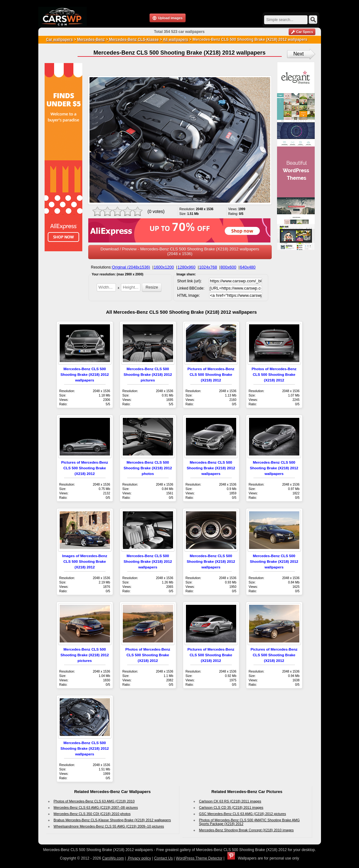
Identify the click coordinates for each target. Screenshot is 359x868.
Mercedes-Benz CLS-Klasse (133, 40)
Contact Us (163, 858)
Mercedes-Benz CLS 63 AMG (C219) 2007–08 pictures (96, 807)
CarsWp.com (113, 858)
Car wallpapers (60, 40)
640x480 (248, 267)
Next (299, 54)
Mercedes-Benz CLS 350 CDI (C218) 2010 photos (92, 814)
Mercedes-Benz (91, 40)
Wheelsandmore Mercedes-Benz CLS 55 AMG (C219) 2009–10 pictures (109, 826)
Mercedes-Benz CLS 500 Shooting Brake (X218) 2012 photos (148, 468)
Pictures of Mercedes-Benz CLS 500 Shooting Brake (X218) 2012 (211, 374)
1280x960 (186, 267)
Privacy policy (139, 858)
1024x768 (208, 267)
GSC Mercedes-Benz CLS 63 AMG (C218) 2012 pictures (243, 814)
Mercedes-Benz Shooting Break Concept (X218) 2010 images (246, 830)
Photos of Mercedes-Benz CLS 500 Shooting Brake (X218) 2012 (274, 374)
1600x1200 (164, 267)
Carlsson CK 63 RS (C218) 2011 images (230, 801)
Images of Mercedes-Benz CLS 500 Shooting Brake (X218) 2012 (85, 561)
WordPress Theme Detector (199, 858)
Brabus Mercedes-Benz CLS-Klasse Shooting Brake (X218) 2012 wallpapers (112, 820)
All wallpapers (176, 40)
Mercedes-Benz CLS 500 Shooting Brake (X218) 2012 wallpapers (85, 374)
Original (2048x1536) (131, 267)
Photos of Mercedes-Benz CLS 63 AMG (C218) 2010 (94, 801)
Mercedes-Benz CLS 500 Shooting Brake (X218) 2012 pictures (148, 374)
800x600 (228, 267)
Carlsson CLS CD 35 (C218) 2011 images (231, 807)
